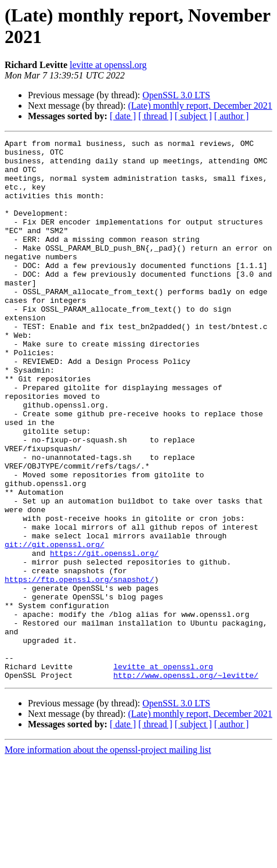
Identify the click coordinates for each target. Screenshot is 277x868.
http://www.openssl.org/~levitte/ (186, 783)
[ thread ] (155, 116)
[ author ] (232, 116)
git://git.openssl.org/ (55, 626)
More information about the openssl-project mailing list (108, 858)
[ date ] (123, 116)
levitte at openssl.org (108, 65)
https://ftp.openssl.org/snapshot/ (79, 668)
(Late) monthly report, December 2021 (200, 106)
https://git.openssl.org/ (104, 637)
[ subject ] (193, 116)
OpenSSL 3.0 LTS (176, 95)
